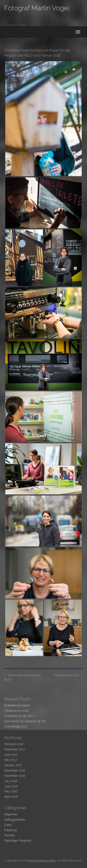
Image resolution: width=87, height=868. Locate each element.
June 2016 (11, 786)
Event (8, 825)
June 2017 (11, 755)
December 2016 (15, 770)
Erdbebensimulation (17, 705)
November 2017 (15, 749)
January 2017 (13, 765)
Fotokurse (11, 830)
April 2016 (11, 797)
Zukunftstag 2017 (16, 727)
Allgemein (11, 814)
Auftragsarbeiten (15, 820)
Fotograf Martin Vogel (37, 8)
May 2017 (11, 760)
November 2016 (15, 776)
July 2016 (11, 781)
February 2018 (14, 744)
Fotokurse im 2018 (69, 675)
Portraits (9, 835)
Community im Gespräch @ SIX (23, 677)
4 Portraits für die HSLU (20, 716)
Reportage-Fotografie (18, 841)
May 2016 (11, 791)
